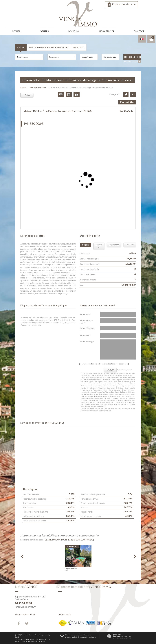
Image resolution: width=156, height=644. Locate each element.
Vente (21, 47)
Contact (139, 31)
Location (74, 31)
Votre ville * (85, 335)
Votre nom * (86, 314)
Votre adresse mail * (86, 321)
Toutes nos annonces (27, 641)
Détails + (99, 246)
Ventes (45, 31)
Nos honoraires (41, 639)
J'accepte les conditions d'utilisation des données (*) (106, 363)
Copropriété (114, 244)
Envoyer (110, 369)
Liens (48, 639)
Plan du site (19, 639)
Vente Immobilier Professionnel (49, 47)
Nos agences (107, 31)
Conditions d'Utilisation (88, 410)
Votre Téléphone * (88, 329)
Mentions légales (29, 639)
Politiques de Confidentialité (121, 408)
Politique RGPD (40, 641)
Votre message (87, 341)
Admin (17, 641)
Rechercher (133, 56)
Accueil (16, 31)
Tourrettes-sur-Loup (37, 87)
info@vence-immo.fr (25, 606)
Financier (130, 244)
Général (86, 244)
